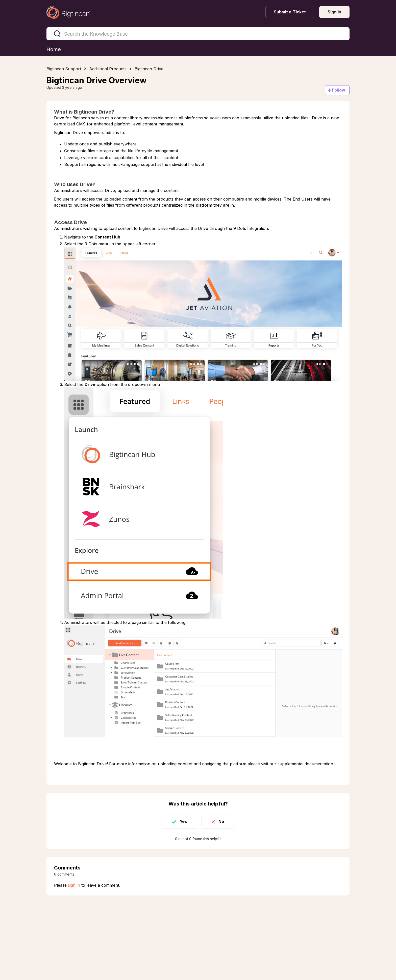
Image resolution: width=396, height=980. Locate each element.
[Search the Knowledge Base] (198, 34)
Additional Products (108, 69)
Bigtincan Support (64, 69)
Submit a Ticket (290, 12)
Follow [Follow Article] (339, 90)
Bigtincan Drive (149, 69)
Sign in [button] (334, 12)
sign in (74, 885)
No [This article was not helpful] (221, 821)
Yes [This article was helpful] (183, 821)
